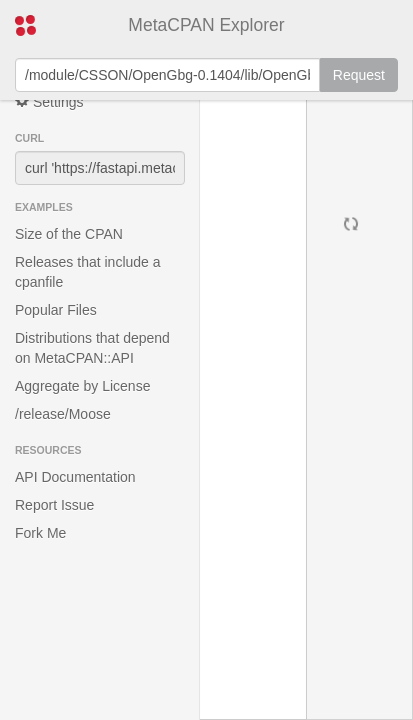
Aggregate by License (82, 386)
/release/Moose (63, 414)
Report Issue (54, 505)
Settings (49, 101)
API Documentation (75, 477)
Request (359, 75)
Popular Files (56, 310)
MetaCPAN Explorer (206, 25)
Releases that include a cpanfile (88, 272)
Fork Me (40, 533)
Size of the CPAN (69, 234)
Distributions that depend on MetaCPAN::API (92, 348)
